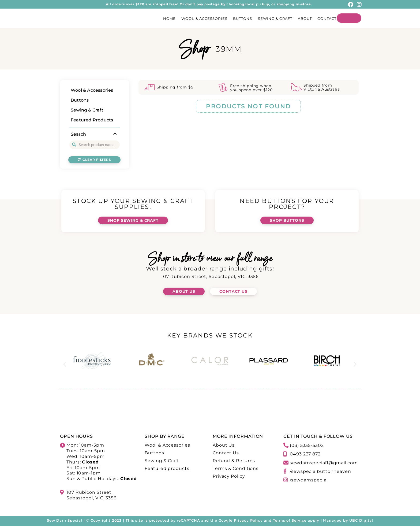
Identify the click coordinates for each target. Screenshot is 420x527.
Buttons (243, 18)
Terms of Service (290, 521)
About (305, 18)
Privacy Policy (248, 521)
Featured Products (92, 120)
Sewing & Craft (275, 18)
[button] (65, 365)
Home (169, 18)
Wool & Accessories (204, 18)
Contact (327, 18)
